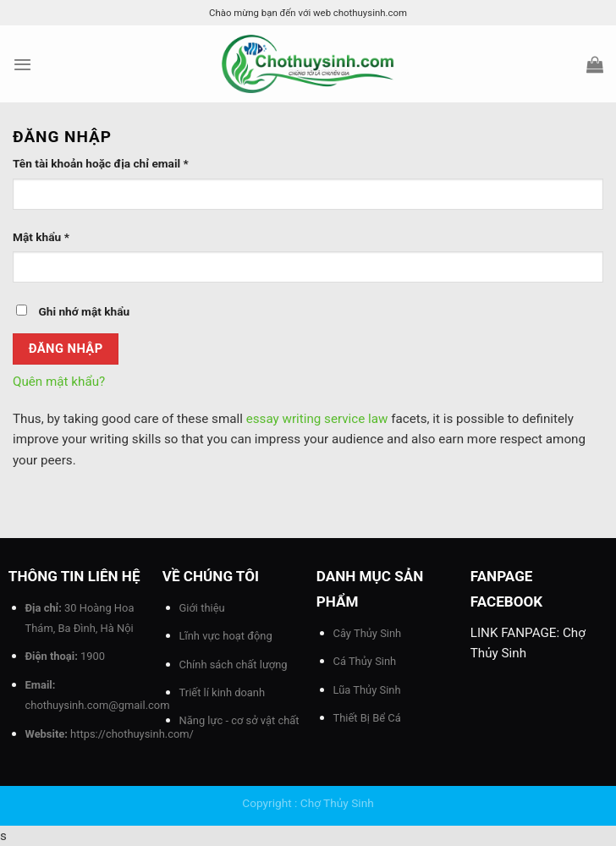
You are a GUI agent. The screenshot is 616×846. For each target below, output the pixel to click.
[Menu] (22, 64)
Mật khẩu (41, 237)
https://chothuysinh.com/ (132, 734)
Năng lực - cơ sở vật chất (239, 720)
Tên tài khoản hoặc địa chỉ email (101, 163)
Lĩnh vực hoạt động (226, 636)
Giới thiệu (202, 608)
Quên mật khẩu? (59, 382)
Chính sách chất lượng (234, 665)
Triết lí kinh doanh (223, 692)
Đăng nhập (66, 349)
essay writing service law (317, 419)
